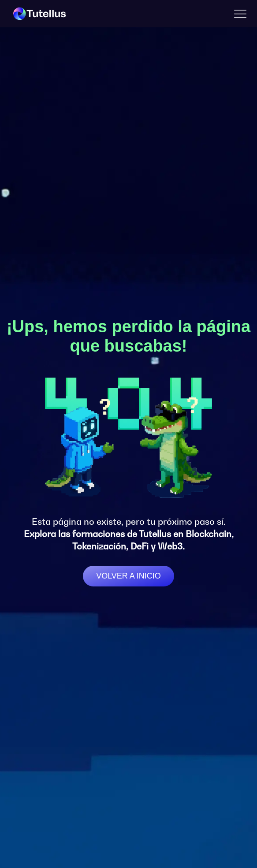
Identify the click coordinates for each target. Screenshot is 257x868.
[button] (240, 14)
